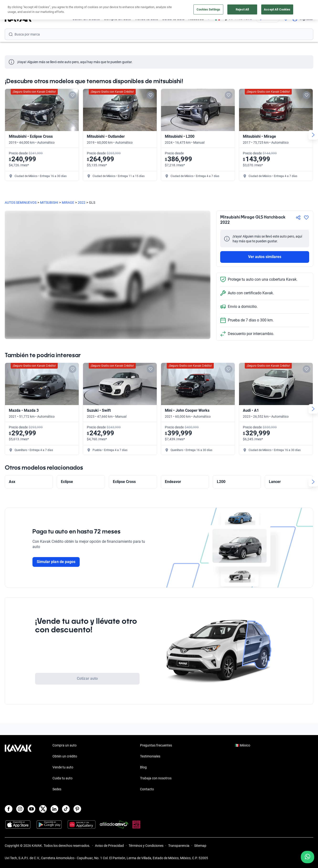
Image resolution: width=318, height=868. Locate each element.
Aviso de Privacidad (109, 846)
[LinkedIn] (54, 809)
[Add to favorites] (73, 95)
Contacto (147, 789)
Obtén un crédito (86, 19)
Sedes (57, 789)
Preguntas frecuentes (156, 745)
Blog (143, 767)
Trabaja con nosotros (156, 778)
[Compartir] (298, 218)
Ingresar (303, 19)
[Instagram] (20, 809)
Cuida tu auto (173, 19)
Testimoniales (150, 756)
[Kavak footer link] (18, 768)
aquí (202, 4)
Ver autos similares (265, 257)
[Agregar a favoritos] (306, 218)
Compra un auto (117, 19)
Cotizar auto (87, 678)
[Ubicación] (268, 19)
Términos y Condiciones (146, 846)
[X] (43, 809)
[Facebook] (9, 809)
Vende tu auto (146, 19)
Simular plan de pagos (56, 562)
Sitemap (200, 846)
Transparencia (179, 846)
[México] (218, 19)
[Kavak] (18, 19)
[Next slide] (313, 135)
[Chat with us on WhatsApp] (308, 857)
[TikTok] (66, 809)
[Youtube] (31, 809)
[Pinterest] (77, 809)
